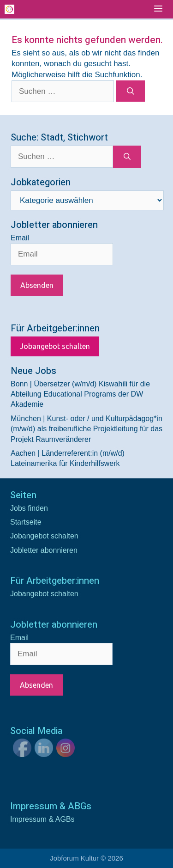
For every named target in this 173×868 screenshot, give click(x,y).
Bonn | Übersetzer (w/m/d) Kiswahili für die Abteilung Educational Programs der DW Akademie (80, 394)
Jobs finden (29, 508)
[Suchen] (131, 91)
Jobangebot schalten (55, 346)
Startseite (26, 522)
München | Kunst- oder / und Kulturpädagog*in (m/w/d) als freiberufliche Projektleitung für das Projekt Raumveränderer (86, 429)
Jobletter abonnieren (44, 550)
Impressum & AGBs (42, 819)
